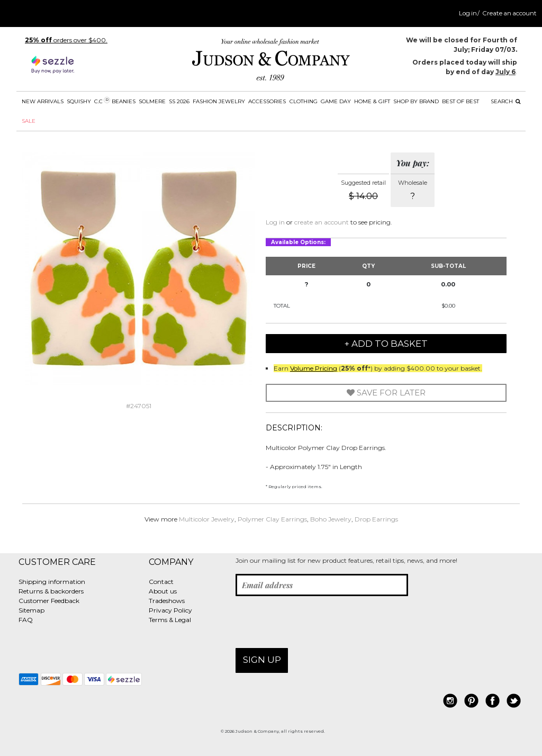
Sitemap (31, 610)
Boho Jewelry (331, 519)
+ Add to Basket (386, 344)
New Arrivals (43, 101)
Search (506, 101)
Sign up (262, 660)
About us (163, 591)
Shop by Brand (416, 101)
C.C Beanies (115, 101)
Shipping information (52, 582)
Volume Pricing (314, 368)
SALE (29, 121)
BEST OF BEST (460, 101)
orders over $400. (66, 40)
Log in (468, 13)
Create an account (509, 13)
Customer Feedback (49, 601)
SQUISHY (79, 101)
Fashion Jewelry (219, 101)
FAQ (26, 620)
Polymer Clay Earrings (272, 519)
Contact (161, 582)
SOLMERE (152, 101)
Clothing (304, 101)
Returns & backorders (51, 591)
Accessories (267, 101)
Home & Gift (372, 101)
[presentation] (316, 622)
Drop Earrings (376, 519)
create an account (322, 222)
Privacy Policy (170, 610)
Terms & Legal (170, 620)
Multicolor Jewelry (207, 519)
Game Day (336, 101)
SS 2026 (179, 101)
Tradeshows (167, 601)
